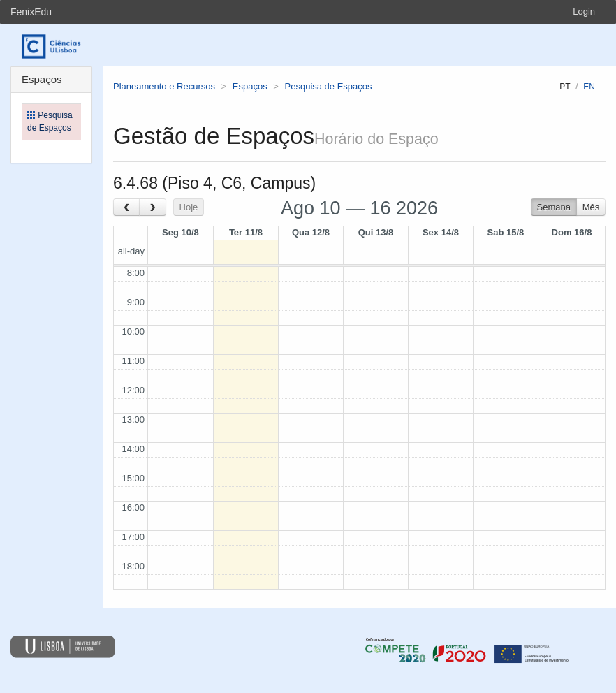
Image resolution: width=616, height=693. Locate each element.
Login (584, 12)
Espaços (250, 86)
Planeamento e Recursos (164, 86)
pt (565, 87)
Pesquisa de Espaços (329, 86)
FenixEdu (31, 12)
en (589, 87)
